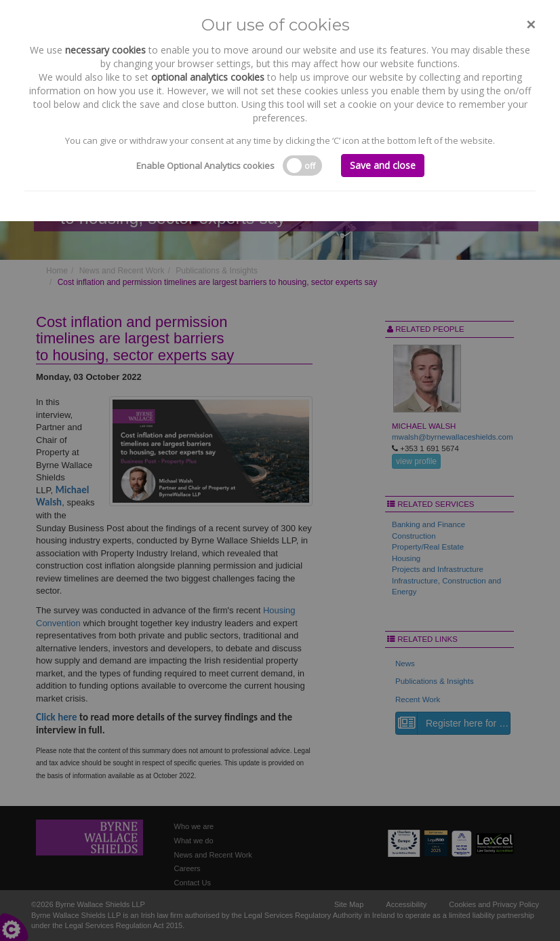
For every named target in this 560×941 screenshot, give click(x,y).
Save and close (383, 165)
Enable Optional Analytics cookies (205, 166)
